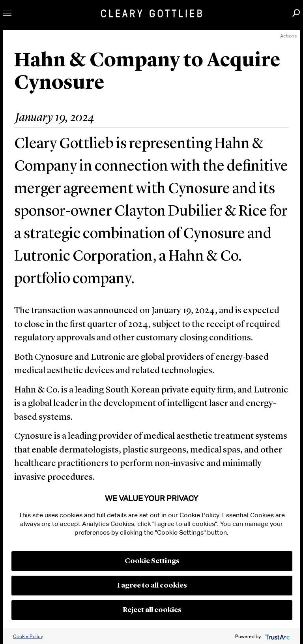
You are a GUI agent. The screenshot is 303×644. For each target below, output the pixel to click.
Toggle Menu (7, 13)
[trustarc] (277, 636)
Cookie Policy (28, 636)
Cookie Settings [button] (152, 561)
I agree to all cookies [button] (152, 586)
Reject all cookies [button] (152, 610)
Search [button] (296, 13)
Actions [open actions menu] (288, 36)
